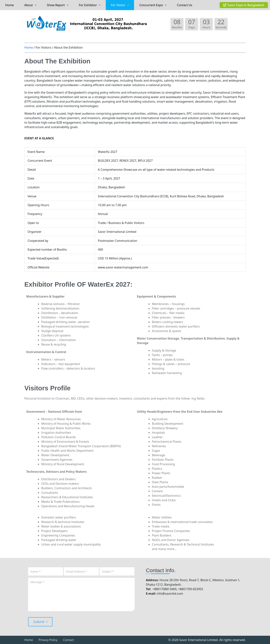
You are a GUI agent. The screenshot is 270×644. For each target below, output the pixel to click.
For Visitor (120, 5)
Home (10, 5)
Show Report (58, 5)
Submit (40, 622)
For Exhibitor (90, 5)
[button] (30, 5)
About (30, 5)
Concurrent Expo (153, 5)
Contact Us (185, 5)
